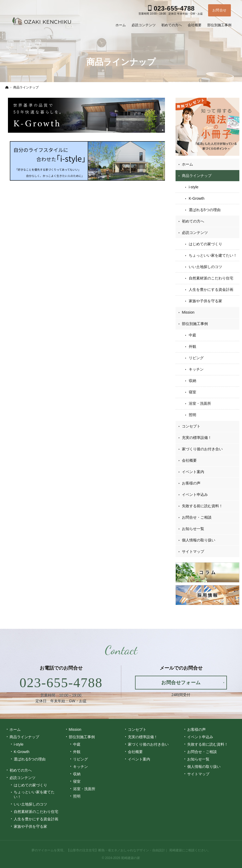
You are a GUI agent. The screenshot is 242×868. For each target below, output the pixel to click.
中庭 (192, 335)
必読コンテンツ (195, 233)
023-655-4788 (61, 683)
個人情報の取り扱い (199, 540)
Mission (188, 312)
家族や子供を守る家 (205, 301)
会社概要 (189, 460)
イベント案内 (193, 472)
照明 (192, 415)
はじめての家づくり (205, 244)
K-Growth (197, 198)
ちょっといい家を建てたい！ (213, 255)
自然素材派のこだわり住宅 (211, 278)
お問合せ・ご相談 (197, 517)
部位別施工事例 (195, 324)
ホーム (187, 164)
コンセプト (191, 426)
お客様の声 (191, 483)
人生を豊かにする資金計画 (211, 290)
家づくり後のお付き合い (202, 449)
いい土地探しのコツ (205, 267)
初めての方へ (193, 221)
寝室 (192, 392)
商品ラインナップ (197, 176)
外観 (192, 346)
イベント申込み (195, 495)
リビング (196, 358)
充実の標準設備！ (197, 438)
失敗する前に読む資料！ (202, 506)
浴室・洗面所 (200, 403)
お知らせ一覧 (193, 529)
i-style (194, 187)
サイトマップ (193, 551)
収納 (192, 381)
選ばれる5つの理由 (205, 210)
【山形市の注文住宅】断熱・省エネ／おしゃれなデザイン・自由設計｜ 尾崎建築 (124, 850)
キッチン (196, 369)
